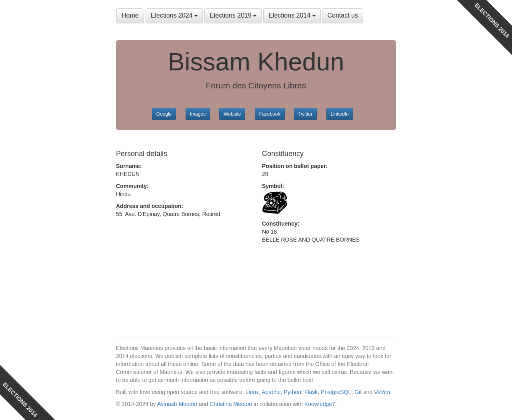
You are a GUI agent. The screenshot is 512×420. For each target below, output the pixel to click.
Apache (271, 392)
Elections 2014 (292, 15)
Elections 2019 (233, 15)
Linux (252, 392)
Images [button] (198, 114)
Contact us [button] (342, 15)
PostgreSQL (336, 392)
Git (358, 392)
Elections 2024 (174, 15)
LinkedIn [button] (340, 114)
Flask (311, 392)
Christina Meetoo (231, 404)
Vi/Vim (382, 392)
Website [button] (232, 114)
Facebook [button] (270, 114)
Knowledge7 (320, 404)
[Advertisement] (180, 284)
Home (130, 15)
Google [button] (164, 114)
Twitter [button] (305, 114)
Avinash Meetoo (177, 404)
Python (293, 392)
